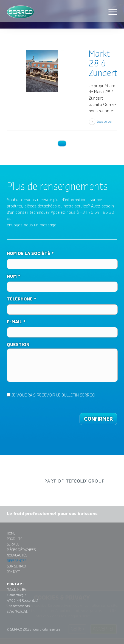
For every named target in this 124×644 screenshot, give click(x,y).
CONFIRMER (98, 419)
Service (13, 544)
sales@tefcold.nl (19, 612)
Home (11, 533)
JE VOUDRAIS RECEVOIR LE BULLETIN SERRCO (51, 395)
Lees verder (104, 122)
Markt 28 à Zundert (103, 64)
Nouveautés (17, 555)
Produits (15, 539)
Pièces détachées (21, 550)
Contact (13, 572)
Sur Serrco (16, 566)
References (17, 561)
